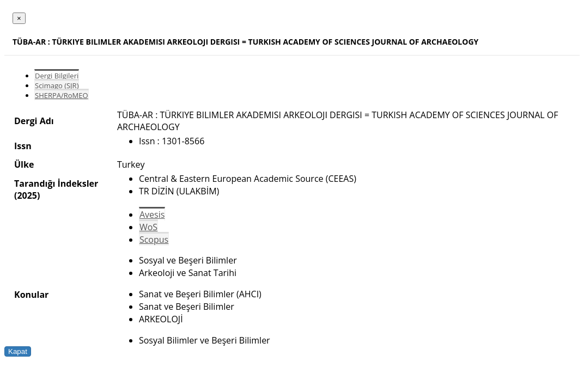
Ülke (24, 164)
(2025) (27, 195)
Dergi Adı (34, 121)
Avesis (152, 215)
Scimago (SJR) (57, 85)
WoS (148, 227)
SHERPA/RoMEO (62, 95)
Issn (23, 146)
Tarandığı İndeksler (56, 183)
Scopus (154, 240)
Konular (31, 295)
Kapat (18, 351)
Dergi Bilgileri (57, 76)
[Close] (19, 18)
